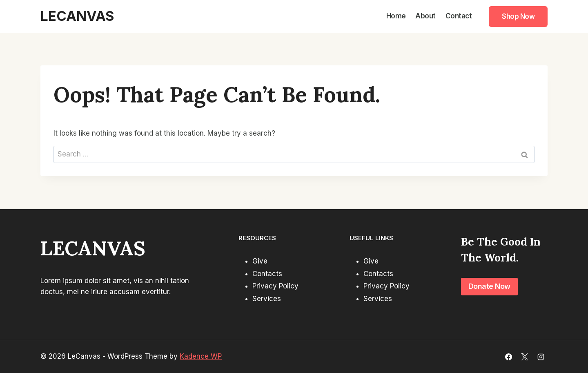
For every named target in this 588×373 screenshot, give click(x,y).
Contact (459, 16)
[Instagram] (541, 357)
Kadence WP (201, 356)
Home (396, 16)
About (425, 16)
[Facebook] (509, 357)
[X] (525, 357)
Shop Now (518, 16)
